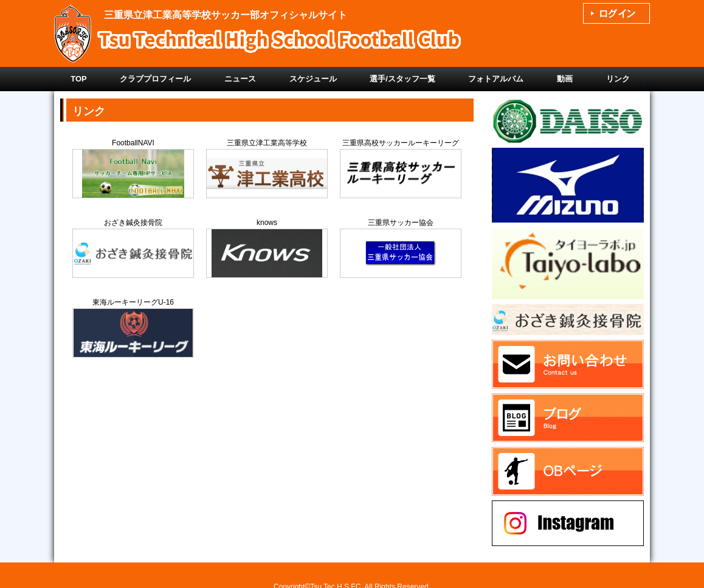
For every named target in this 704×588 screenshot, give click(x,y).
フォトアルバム (496, 79)
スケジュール (313, 79)
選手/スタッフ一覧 (402, 79)
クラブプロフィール (155, 79)
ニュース (240, 79)
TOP (79, 79)
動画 (565, 79)
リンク (618, 79)
